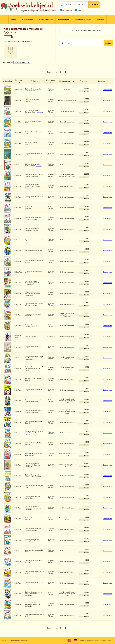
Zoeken (94, 5)
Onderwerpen (64, 19)
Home (14, 19)
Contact (110, 640)
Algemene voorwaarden (86, 640)
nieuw (79, 11)
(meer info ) (28, 101)
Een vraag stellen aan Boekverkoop (86, 30)
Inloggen (100, 19)
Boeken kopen (27, 19)
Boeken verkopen (46, 19)
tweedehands (67, 11)
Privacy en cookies (101, 640)
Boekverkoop (107, 90)
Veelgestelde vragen (83, 19)
